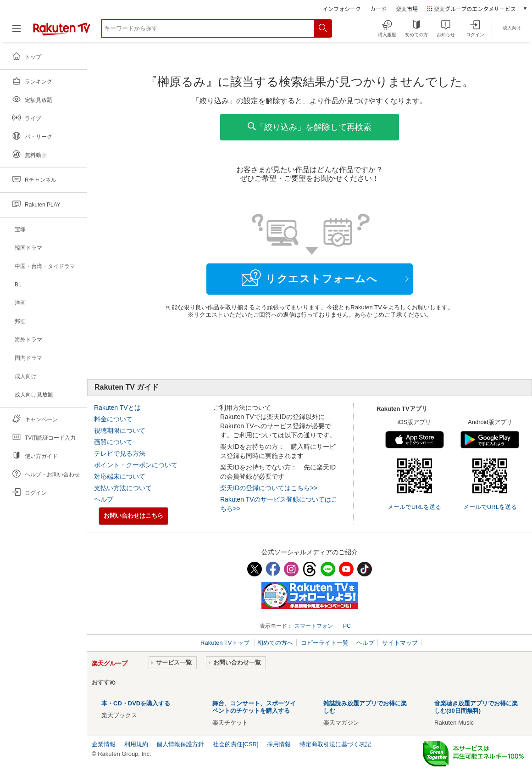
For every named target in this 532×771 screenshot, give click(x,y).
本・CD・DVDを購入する (136, 703)
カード (378, 8)
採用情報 (279, 744)
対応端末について (120, 476)
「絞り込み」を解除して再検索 (310, 127)
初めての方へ (275, 643)
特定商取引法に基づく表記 (335, 744)
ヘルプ (104, 499)
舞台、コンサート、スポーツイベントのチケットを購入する (254, 707)
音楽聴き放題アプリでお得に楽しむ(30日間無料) (476, 707)
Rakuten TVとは (117, 408)
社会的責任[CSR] (236, 744)
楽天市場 (407, 8)
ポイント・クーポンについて (136, 465)
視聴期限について (120, 430)
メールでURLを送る (414, 507)
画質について (113, 442)
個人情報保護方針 (180, 744)
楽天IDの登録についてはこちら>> (269, 488)
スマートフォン (314, 626)
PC (347, 626)
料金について (113, 419)
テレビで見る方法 (120, 453)
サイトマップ (400, 643)
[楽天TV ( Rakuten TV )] (62, 32)
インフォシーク (342, 8)
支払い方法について (123, 488)
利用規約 (136, 744)
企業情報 (104, 744)
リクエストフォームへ (310, 278)
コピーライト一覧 (325, 643)
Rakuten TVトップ (226, 643)
